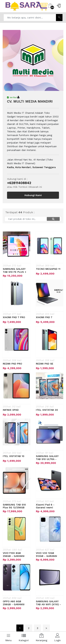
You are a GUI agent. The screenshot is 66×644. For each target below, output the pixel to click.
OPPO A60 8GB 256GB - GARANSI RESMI (14, 603)
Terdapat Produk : (20, 212)
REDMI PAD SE (45, 364)
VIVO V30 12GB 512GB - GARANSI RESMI (46, 555)
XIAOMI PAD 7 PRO (14, 317)
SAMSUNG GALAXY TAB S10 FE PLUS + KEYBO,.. (15, 270)
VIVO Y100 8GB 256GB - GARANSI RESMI (14, 555)
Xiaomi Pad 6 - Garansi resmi (45, 506)
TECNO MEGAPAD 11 (48, 269)
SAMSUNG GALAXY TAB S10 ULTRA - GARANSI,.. (47, 458)
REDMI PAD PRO (12, 364)
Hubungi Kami (33, 195)
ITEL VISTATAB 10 (14, 456)
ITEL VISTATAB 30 (47, 410)
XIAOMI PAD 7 (44, 317)
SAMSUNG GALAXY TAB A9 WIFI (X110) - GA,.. (48, 603)
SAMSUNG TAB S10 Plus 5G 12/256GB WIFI (14, 506)
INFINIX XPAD (11, 410)
